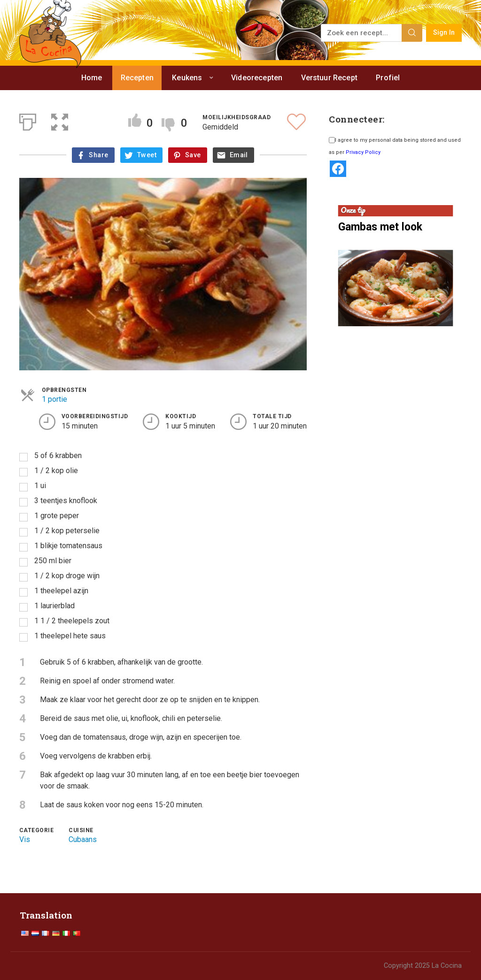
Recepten (137, 78)
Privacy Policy (363, 152)
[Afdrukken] (28, 120)
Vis (25, 839)
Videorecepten (257, 78)
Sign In (444, 33)
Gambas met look (380, 227)
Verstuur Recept (329, 78)
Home (92, 78)
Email (239, 155)
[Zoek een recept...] (362, 33)
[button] (60, 120)
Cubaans (83, 839)
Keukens (187, 78)
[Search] (412, 33)
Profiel (388, 78)
